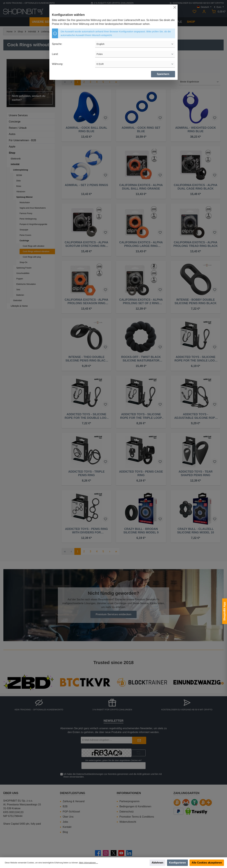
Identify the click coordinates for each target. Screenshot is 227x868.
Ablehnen (158, 863)
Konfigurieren (178, 863)
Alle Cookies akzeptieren (207, 863)
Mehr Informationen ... (88, 863)
